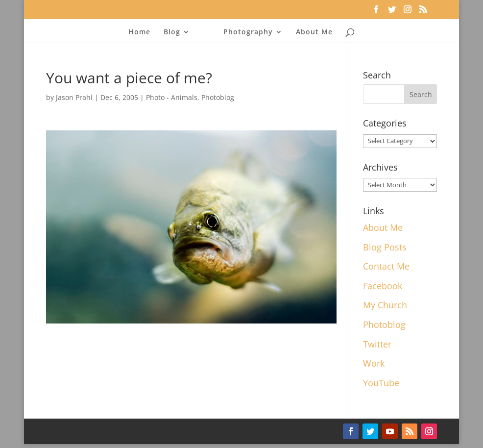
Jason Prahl (74, 97)
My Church (385, 305)
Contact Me (386, 266)
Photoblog (218, 97)
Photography (248, 32)
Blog (172, 32)
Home (139, 32)
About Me (314, 32)
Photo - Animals (172, 97)
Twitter (377, 344)
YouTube (381, 383)
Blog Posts (385, 247)
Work (374, 363)
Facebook (383, 286)
